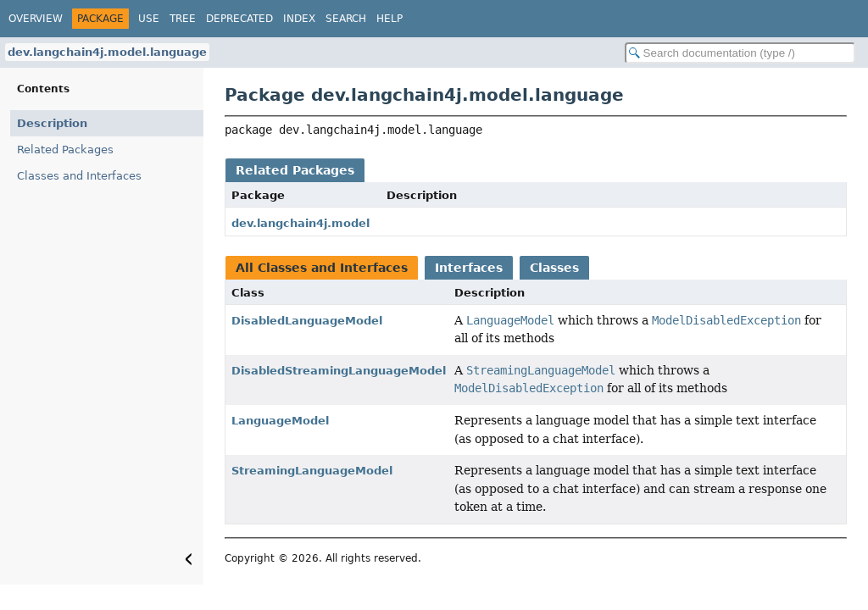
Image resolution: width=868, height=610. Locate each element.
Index (299, 19)
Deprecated (239, 19)
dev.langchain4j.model (300, 223)
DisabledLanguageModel (307, 321)
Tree (183, 19)
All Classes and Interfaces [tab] (322, 268)
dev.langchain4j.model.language (107, 52)
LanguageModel (280, 421)
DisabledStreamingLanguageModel (339, 371)
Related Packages (65, 150)
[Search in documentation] (740, 53)
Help (389, 19)
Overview (36, 19)
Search (346, 19)
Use (149, 19)
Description (52, 123)
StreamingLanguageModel (312, 471)
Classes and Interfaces (79, 176)
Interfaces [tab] (469, 268)
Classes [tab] (554, 268)
